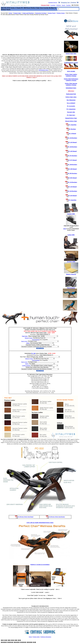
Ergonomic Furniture (41, 13)
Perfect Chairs (61, 13)
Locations (53, 5)
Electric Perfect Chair (71, 121)
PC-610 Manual (73, 196)
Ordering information (46, 637)
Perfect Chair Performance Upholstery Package (71, 80)
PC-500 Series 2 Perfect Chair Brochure (55, 517)
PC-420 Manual (73, 151)
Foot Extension (36, 340)
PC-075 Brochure (72, 156)
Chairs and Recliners (28, 13)
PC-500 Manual (73, 169)
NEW (65, 229)
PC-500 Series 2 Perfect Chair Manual (24, 517)
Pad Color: (25, 336)
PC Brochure (72, 129)
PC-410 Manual (73, 142)
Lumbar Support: (26, 365)
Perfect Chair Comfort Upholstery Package (71, 75)
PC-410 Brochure (72, 138)
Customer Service (53, 2)
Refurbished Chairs (71, 88)
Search (63, 5)
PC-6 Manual (72, 133)
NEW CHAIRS (71, 71)
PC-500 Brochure (72, 164)
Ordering (59, 5)
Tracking (68, 5)
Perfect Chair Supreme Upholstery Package (71, 84)
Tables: (28, 343)
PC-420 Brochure (72, 147)
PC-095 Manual (73, 178)
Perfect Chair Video (71, 54)
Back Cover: (24, 341)
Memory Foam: (29, 338)
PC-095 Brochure (72, 173)
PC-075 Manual (73, 160)
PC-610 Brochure (72, 191)
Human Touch (52, 13)
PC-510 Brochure (72, 182)
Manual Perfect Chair (71, 118)
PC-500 (33, 353)
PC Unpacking (72, 125)
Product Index (17, 13)
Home (10, 13)
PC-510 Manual (73, 187)
